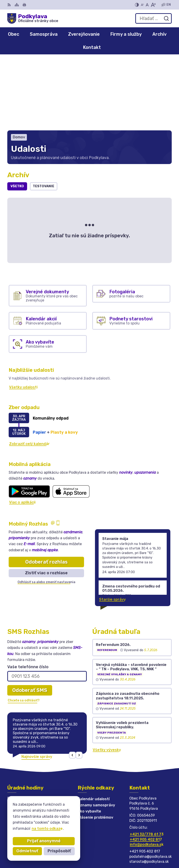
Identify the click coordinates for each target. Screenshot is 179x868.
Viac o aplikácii (22, 433)
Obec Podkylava (157, 850)
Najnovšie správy (37, 687)
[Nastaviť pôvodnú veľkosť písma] (147, 5)
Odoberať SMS (30, 621)
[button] (73, 686)
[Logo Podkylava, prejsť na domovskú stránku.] (33, 18)
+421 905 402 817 (146, 770)
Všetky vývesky (107, 680)
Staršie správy (112, 530)
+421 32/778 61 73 (147, 765)
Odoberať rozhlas (46, 492)
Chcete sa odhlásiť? (24, 631)
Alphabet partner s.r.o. (151, 844)
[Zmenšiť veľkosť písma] (142, 5)
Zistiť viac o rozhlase (46, 504)
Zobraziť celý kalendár (29, 375)
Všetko (17, 117)
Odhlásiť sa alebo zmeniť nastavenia (46, 513)
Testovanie (43, 117)
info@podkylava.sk (147, 775)
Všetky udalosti (23, 318)
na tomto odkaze (47, 829)
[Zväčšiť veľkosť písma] (153, 5)
